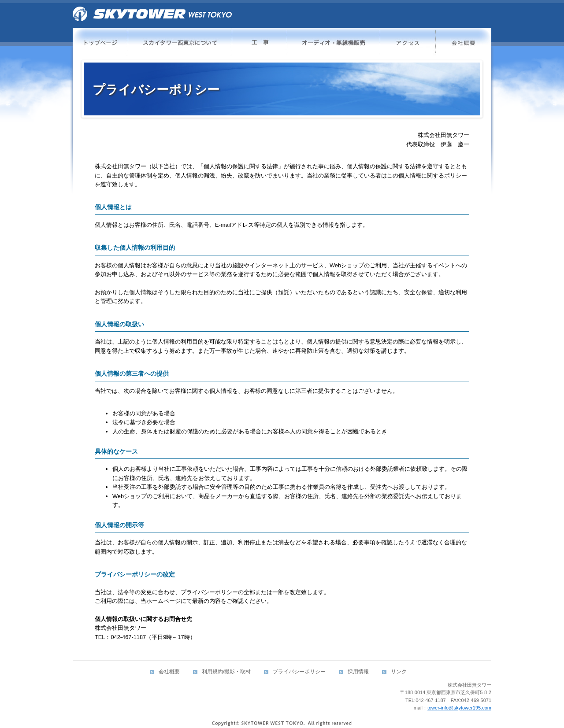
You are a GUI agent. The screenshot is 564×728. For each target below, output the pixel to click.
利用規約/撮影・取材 (226, 672)
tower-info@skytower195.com (459, 708)
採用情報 (358, 672)
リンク (399, 672)
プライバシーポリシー (299, 672)
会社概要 (169, 672)
